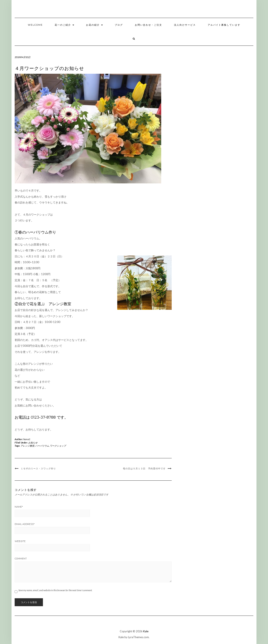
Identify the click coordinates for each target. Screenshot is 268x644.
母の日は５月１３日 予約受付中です (144, 469)
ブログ (119, 25)
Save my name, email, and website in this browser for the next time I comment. (55, 590)
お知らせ (33, 443)
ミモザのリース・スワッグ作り (38, 469)
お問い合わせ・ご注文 (148, 25)
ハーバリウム (42, 446)
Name (19, 507)
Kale (146, 631)
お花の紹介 (94, 25)
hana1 (27, 439)
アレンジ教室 (27, 446)
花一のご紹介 (64, 25)
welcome (35, 25)
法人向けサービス (185, 25)
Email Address (25, 524)
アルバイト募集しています (224, 25)
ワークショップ (58, 446)
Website (20, 541)
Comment (21, 559)
